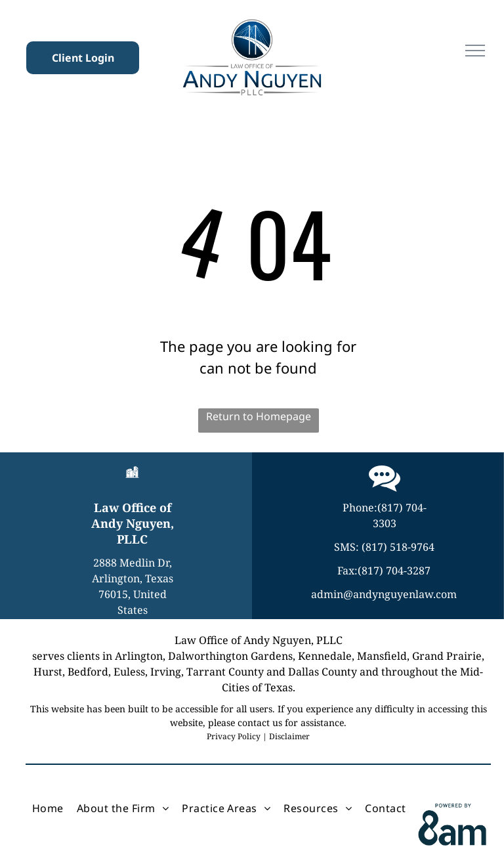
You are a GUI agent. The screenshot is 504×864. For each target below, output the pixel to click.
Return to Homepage (259, 416)
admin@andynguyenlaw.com (384, 594)
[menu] (475, 51)
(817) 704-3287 (394, 571)
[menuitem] (48, 808)
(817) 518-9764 (398, 547)
